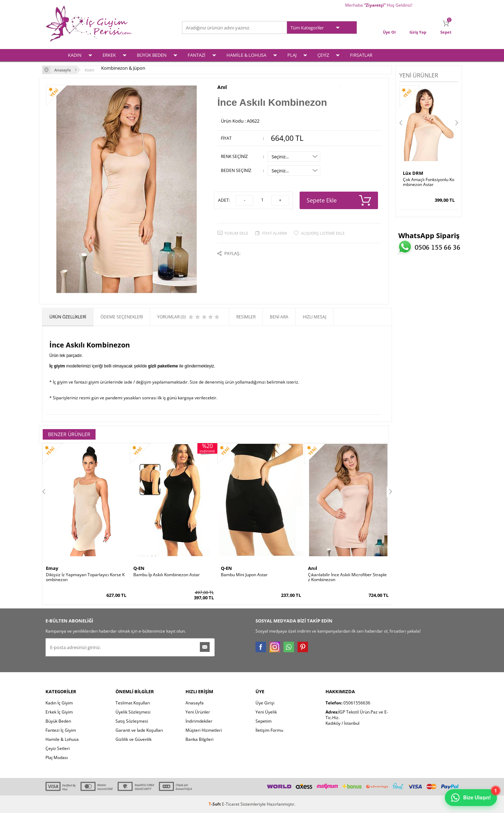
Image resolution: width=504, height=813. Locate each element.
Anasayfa (195, 703)
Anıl (222, 87)
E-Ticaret (231, 804)
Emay (52, 568)
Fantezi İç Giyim (61, 730)
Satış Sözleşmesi (132, 721)
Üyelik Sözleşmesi (133, 712)
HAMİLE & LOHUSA (246, 55)
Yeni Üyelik (266, 712)
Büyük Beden (58, 721)
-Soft (215, 804)
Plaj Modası (57, 757)
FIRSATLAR (361, 55)
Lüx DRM (413, 173)
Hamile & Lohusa (62, 739)
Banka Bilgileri (199, 739)
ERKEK (109, 55)
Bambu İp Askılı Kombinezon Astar (167, 575)
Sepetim (264, 721)
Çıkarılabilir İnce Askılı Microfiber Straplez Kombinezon (347, 577)
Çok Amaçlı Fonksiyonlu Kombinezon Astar (429, 182)
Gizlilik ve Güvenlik (134, 739)
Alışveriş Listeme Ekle (323, 233)
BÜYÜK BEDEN (152, 55)
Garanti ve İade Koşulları (139, 730)
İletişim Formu (269, 730)
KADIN (75, 55)
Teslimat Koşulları (133, 703)
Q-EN (139, 568)
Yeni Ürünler (198, 712)
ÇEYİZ (323, 55)
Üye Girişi (265, 703)
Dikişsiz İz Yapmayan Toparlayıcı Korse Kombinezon (85, 577)
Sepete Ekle (339, 200)
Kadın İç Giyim (59, 703)
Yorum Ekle (236, 233)
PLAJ (292, 55)
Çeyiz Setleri (58, 748)
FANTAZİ (197, 55)
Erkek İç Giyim (59, 712)
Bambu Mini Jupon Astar (244, 575)
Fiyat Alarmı (275, 233)
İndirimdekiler (199, 721)
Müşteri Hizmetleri (204, 730)
